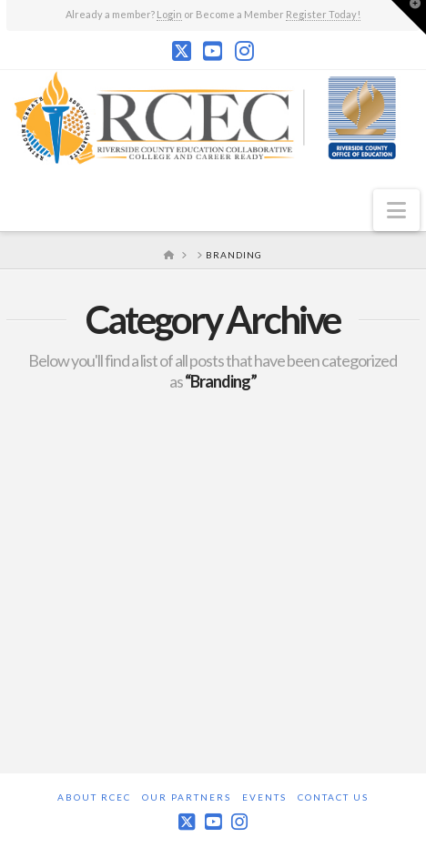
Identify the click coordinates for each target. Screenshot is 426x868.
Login (169, 14)
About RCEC (94, 797)
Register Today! (323, 14)
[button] (396, 210)
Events (264, 797)
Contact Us (333, 797)
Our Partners (187, 797)
